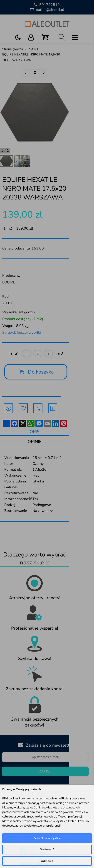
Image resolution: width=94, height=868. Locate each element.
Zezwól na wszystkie (47, 838)
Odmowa (47, 861)
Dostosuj (46, 849)
